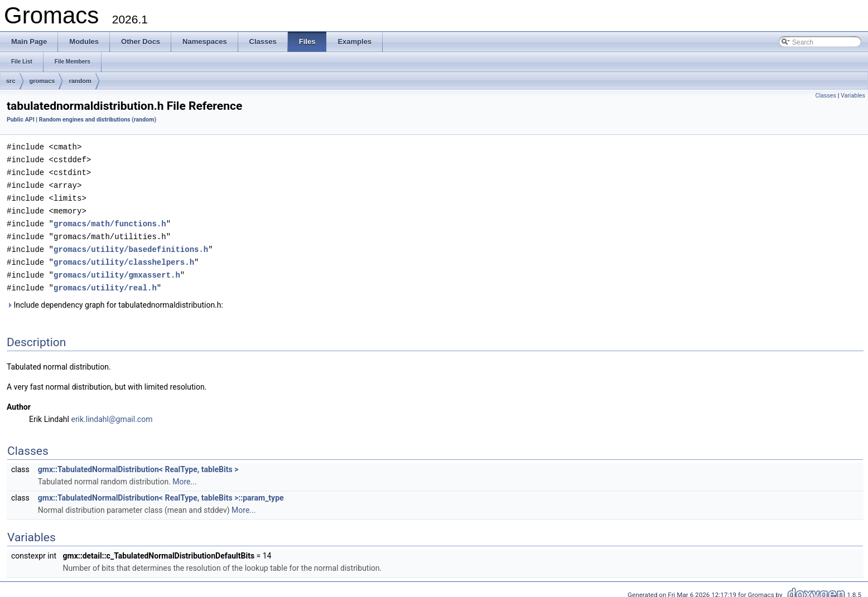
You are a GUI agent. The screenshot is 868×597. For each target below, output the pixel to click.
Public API (21, 120)
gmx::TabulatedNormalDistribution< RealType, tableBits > (138, 463)
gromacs (42, 81)
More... (184, 475)
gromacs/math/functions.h (110, 220)
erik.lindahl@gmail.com (112, 412)
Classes (826, 96)
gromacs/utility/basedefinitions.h (131, 244)
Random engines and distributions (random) (98, 120)
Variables (853, 96)
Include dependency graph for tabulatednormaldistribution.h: (115, 298)
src (11, 81)
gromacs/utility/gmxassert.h (117, 269)
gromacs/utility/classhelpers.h (124, 257)
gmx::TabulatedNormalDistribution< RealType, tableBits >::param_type (161, 491)
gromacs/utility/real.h (105, 281)
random (80, 81)
